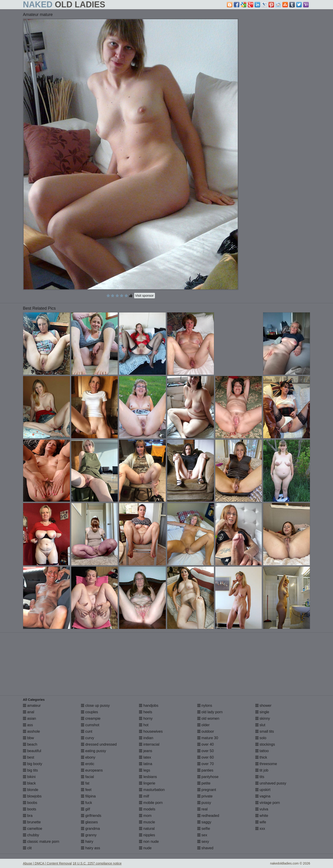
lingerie (147, 783)
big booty (32, 764)
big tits (30, 770)
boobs (30, 803)
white (262, 816)
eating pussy (93, 751)
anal (29, 712)
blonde (31, 790)
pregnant (207, 790)
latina (146, 764)
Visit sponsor (145, 296)
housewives (151, 731)
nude (145, 848)
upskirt (263, 790)
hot (144, 725)
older (203, 725)
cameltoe (32, 829)
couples (89, 712)
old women (208, 718)
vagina (263, 796)
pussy (204, 803)
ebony (88, 757)
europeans (92, 770)
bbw (28, 738)
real (202, 809)
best (29, 757)
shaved (205, 848)
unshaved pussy (271, 783)
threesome (266, 764)
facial (87, 777)
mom (145, 816)
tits (260, 777)
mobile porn (151, 803)
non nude (149, 842)
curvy (88, 738)
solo (261, 738)
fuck (86, 803)
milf (144, 796)
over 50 (206, 751)
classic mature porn (41, 842)
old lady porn (210, 712)
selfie (204, 829)
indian (146, 738)
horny (146, 718)
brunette (32, 822)
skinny (263, 718)
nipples (147, 835)
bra (28, 816)
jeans (146, 751)
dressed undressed (99, 744)
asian (29, 718)
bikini (29, 777)
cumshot (90, 725)
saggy (204, 822)
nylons (205, 706)
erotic (88, 764)
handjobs (149, 706)
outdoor (206, 731)
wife (261, 822)
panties (205, 770)
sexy (203, 842)
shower (263, 706)
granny (89, 835)
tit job (262, 770)
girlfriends (91, 816)
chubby (31, 835)
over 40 (206, 744)
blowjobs (32, 796)
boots (30, 809)
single (262, 712)
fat (85, 783)
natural (147, 829)
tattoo (262, 751)
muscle (147, 822)
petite (204, 783)
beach (30, 744)
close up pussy (95, 706)
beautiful (32, 751)
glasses (89, 822)
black (29, 783)
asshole (31, 731)
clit (27, 848)
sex (202, 835)
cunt (87, 731)
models (147, 809)
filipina (88, 796)
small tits (265, 731)
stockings (265, 744)
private (205, 796)
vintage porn (268, 803)
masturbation (152, 790)
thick (261, 757)
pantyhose (208, 777)
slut (260, 725)
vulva (262, 809)
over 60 (206, 757)
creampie (91, 718)
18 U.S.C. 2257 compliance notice (97, 863)
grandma (90, 829)
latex (145, 757)
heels (146, 712)
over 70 (206, 764)
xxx (260, 829)
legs (145, 770)
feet (86, 790)
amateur (32, 706)
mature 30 (208, 738)
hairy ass (90, 848)
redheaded (208, 816)
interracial (149, 744)
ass (28, 725)
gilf (85, 809)
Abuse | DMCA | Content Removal (47, 863)
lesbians (148, 777)
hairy (87, 842)
